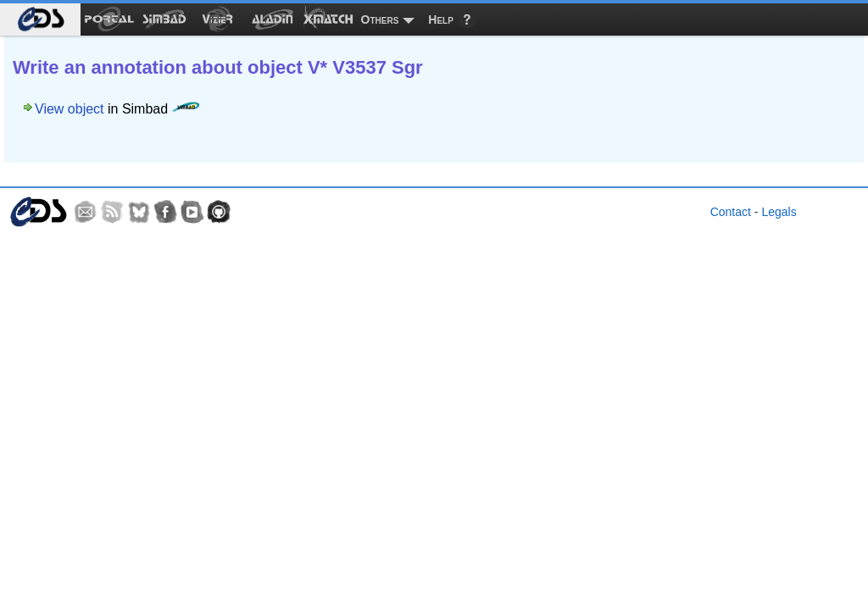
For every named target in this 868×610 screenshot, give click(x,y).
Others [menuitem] (380, 19)
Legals (779, 212)
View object (70, 109)
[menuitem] (40, 19)
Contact (731, 212)
